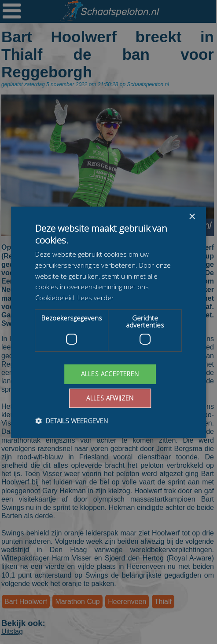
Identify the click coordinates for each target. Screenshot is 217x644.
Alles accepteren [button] (110, 374)
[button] (72, 421)
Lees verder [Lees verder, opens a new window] (96, 298)
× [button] (192, 216)
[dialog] (108, 322)
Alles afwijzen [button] (110, 398)
